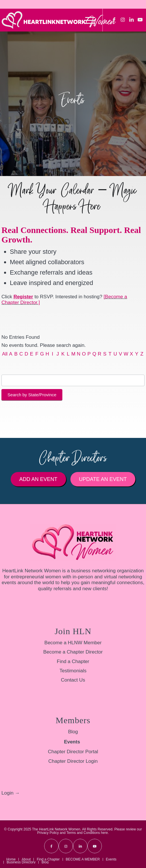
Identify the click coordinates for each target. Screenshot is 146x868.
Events (72, 742)
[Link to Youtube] (140, 20)
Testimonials (73, 671)
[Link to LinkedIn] (132, 20)
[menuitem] (87, 20)
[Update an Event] (103, 479)
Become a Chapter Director (73, 652)
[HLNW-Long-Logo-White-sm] (59, 20)
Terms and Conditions (83, 833)
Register (23, 297)
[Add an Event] (38, 479)
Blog (73, 732)
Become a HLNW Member (73, 643)
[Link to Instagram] (123, 20)
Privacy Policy (48, 833)
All (5, 354)
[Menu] (87, 20)
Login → (11, 793)
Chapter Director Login (73, 761)
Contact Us (73, 680)
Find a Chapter (73, 661)
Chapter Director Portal (73, 752)
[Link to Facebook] (114, 20)
